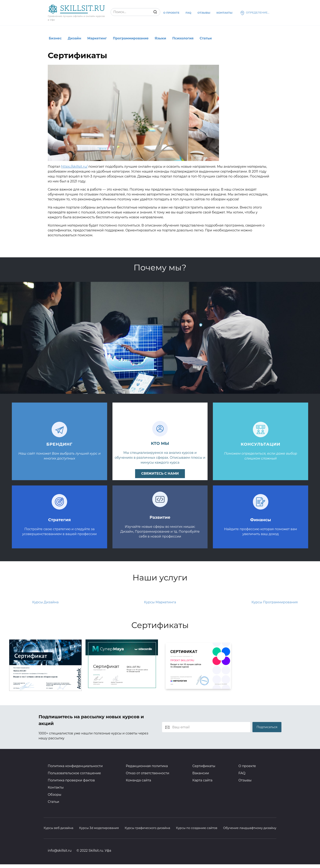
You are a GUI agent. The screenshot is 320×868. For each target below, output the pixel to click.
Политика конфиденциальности (75, 766)
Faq (188, 13)
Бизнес (55, 38)
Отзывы (204, 13)
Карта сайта (202, 780)
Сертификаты (204, 766)
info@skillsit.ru (60, 851)
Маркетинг (97, 38)
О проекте (171, 13)
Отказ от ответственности (147, 773)
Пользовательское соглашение (74, 773)
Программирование (131, 38)
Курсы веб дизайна (58, 828)
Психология (183, 38)
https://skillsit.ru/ (74, 167)
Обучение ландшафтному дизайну (250, 828)
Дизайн (74, 38)
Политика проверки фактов (71, 780)
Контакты (224, 13)
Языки (160, 38)
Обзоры (54, 795)
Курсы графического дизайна (147, 828)
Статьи (206, 38)
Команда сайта (138, 780)
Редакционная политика (147, 766)
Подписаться (267, 727)
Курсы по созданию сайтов (197, 828)
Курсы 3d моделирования (99, 828)
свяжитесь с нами (160, 474)
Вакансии (201, 773)
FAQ (242, 773)
